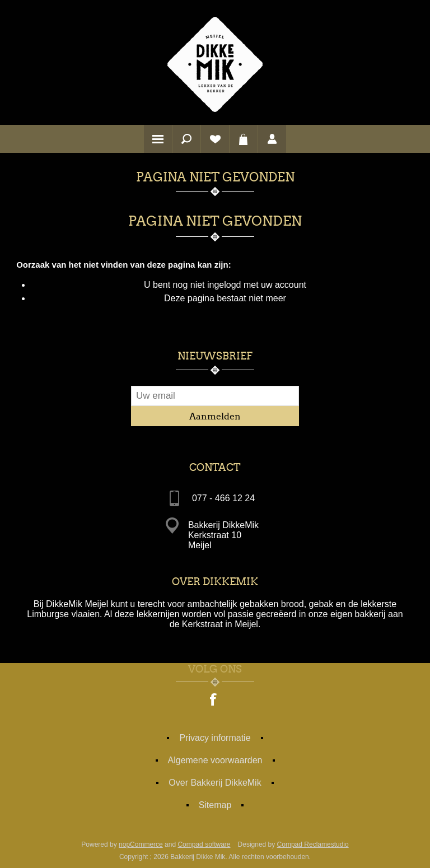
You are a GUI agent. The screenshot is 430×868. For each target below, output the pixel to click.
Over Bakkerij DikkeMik (215, 783)
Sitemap (215, 805)
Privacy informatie (215, 738)
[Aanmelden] (215, 396)
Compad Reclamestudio (313, 844)
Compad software (204, 844)
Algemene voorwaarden (215, 760)
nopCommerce (141, 844)
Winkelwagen (244, 139)
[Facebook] (214, 701)
